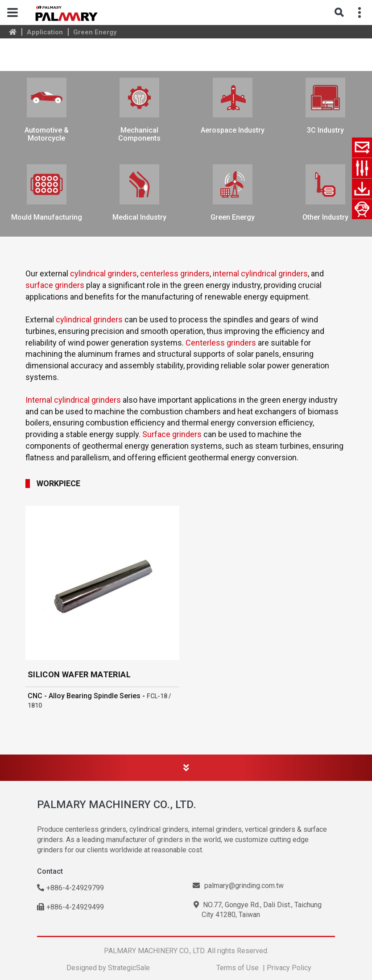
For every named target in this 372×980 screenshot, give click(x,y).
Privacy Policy (289, 968)
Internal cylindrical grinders (73, 400)
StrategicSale (129, 968)
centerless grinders (175, 273)
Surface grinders (172, 434)
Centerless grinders (221, 343)
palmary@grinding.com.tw (238, 886)
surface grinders (55, 285)
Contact (50, 871)
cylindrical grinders (103, 273)
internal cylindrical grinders (260, 273)
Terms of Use (238, 968)
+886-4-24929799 (70, 888)
